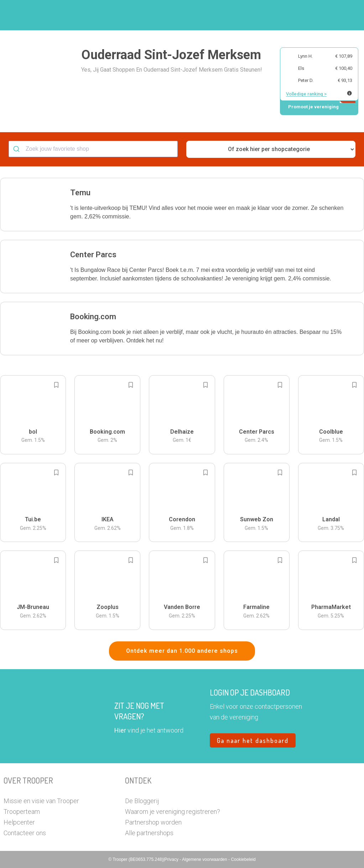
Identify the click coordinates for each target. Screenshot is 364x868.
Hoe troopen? (145, 15)
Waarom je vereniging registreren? (173, 812)
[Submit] (17, 149)
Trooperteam (22, 812)
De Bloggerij (142, 801)
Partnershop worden (153, 822)
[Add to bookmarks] (56, 385)
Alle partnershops (149, 833)
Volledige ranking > (306, 94)
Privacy (172, 859)
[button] (337, 15)
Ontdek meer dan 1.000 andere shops (182, 651)
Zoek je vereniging (196, 15)
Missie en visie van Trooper (41, 801)
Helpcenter (19, 822)
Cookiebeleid (243, 859)
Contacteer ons (25, 833)
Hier (120, 730)
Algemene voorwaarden (205, 859)
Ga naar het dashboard (253, 740)
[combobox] (93, 149)
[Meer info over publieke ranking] (349, 93)
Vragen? (311, 15)
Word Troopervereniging (259, 15)
